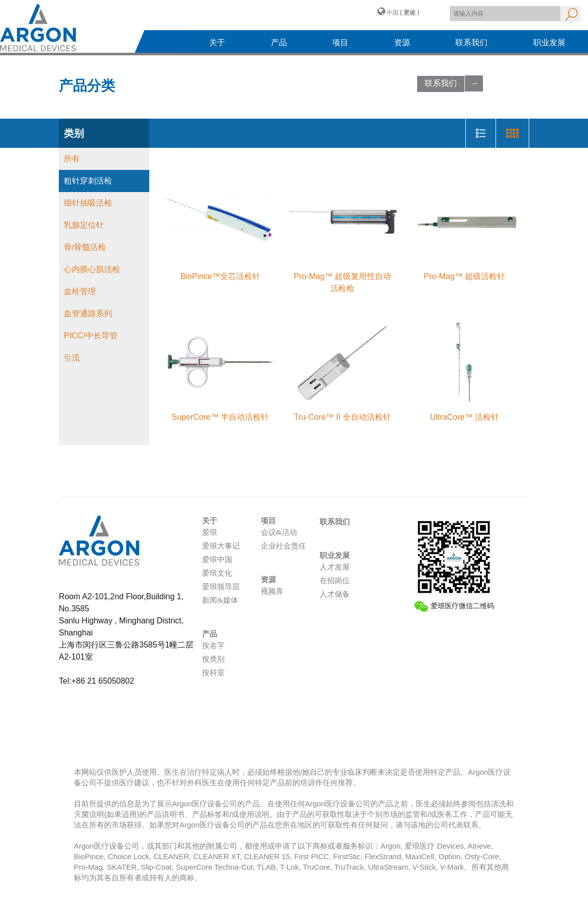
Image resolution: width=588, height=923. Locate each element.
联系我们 (471, 42)
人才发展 (335, 567)
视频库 (272, 591)
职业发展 (549, 42)
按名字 (213, 645)
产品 (279, 42)
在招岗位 (335, 581)
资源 (402, 42)
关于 (217, 42)
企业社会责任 (283, 546)
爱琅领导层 (221, 587)
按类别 (213, 659)
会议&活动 (279, 532)
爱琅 (210, 532)
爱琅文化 (217, 573)
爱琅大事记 (221, 546)
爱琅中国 (217, 560)
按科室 (213, 673)
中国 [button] (398, 12)
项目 (340, 42)
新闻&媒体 (220, 600)
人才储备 (335, 594)
